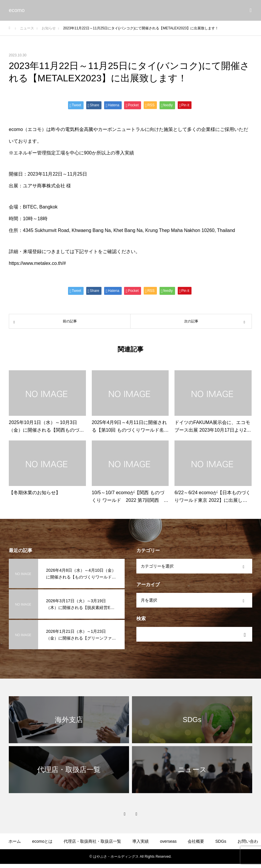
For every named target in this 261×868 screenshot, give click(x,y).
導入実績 (140, 841)
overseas (168, 841)
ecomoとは (42, 841)
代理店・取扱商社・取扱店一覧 (92, 841)
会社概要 (196, 841)
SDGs (221, 841)
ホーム (15, 841)
